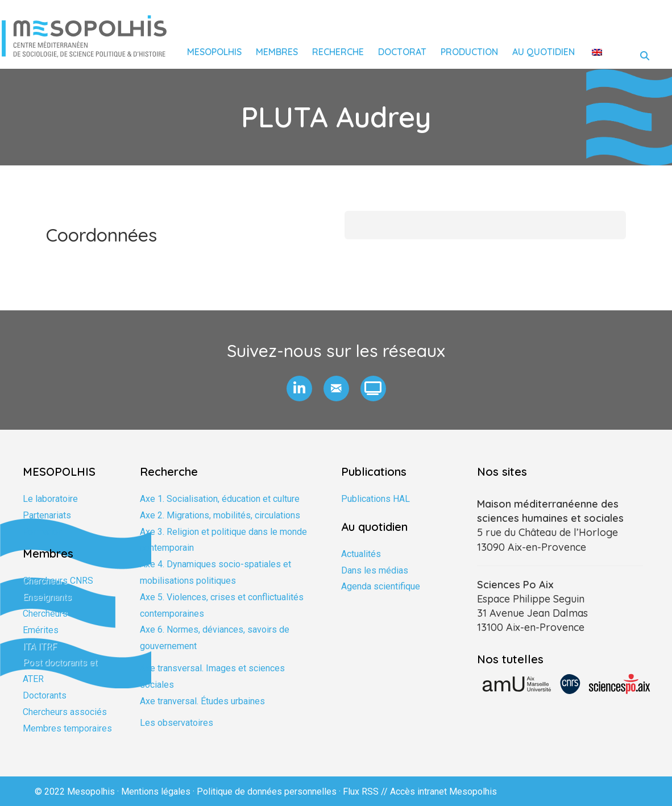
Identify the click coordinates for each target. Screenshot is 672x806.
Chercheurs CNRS (58, 581)
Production (469, 52)
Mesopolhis (214, 52)
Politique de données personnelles (267, 792)
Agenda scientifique (381, 586)
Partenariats (47, 515)
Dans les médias (375, 570)
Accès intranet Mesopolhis (443, 792)
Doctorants (45, 695)
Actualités (361, 554)
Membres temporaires (67, 728)
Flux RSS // (366, 792)
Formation (43, 532)
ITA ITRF (40, 647)
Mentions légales (156, 792)
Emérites (41, 630)
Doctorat (402, 52)
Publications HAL (376, 499)
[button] (299, 389)
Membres (277, 52)
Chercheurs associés (65, 712)
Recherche (338, 52)
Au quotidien (544, 52)
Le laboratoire (50, 499)
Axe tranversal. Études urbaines (202, 701)
